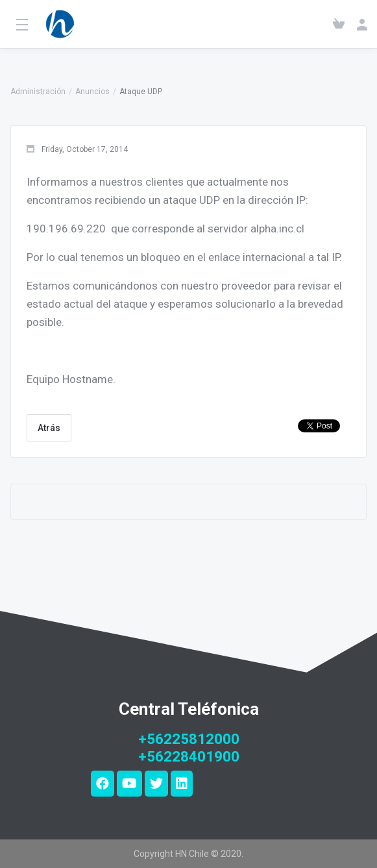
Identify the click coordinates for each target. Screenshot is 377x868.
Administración (38, 92)
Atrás (49, 428)
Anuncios (92, 92)
